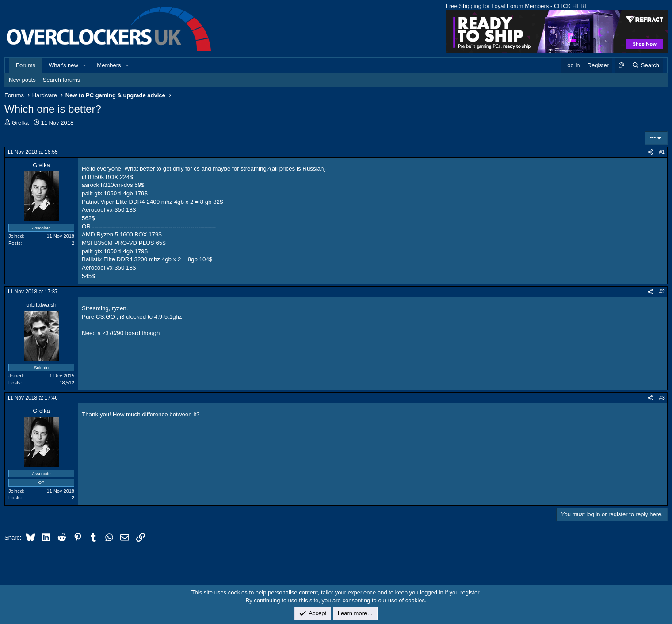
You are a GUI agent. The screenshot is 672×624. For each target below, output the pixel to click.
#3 (662, 398)
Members (109, 65)
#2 (662, 292)
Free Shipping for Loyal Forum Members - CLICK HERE (517, 6)
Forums (26, 65)
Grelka (20, 123)
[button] (85, 65)
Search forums (62, 80)
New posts (22, 80)
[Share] (650, 152)
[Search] (645, 65)
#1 (662, 152)
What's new (63, 65)
